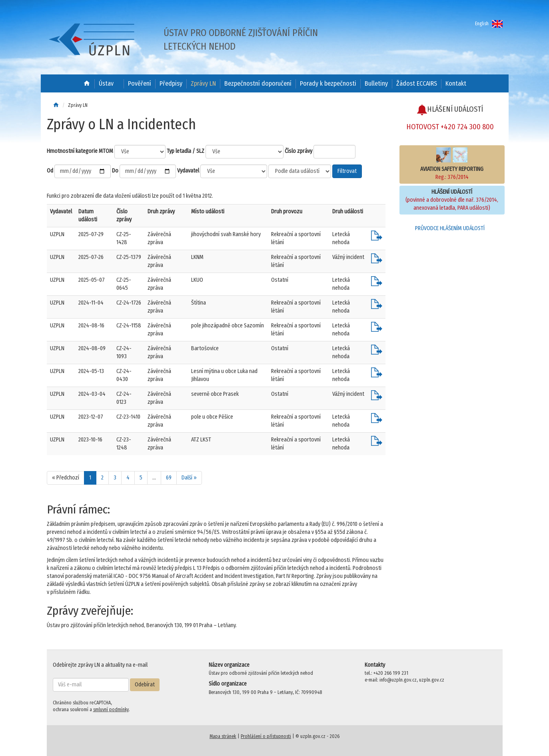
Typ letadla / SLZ (186, 151)
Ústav (106, 83)
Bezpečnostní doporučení (258, 83)
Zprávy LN (203, 83)
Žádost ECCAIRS (417, 83)
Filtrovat (347, 171)
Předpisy (171, 83)
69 (169, 478)
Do (115, 171)
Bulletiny (376, 83)
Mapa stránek (223, 736)
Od (50, 171)
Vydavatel (188, 171)
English (489, 24)
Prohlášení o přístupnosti (266, 736)
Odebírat (145, 685)
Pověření (140, 83)
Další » (189, 478)
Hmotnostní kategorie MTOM (80, 151)
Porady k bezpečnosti (328, 83)
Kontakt (456, 83)
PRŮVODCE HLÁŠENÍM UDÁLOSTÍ (450, 228)
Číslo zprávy (298, 151)
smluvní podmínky (111, 710)
